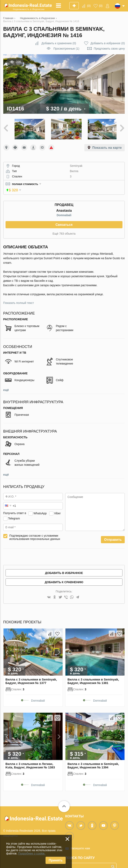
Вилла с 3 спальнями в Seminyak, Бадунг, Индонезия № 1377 (31, 674)
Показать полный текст (19, 296)
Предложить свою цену (109, 49)
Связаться (64, 218)
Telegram (14, 511)
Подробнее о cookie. (32, 853)
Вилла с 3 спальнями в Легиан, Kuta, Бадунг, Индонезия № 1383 (30, 759)
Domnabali (64, 208)
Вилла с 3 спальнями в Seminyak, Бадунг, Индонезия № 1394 (93, 759)
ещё (6, 383)
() (89, 6)
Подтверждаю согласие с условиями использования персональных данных (35, 530)
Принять (56, 860)
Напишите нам (80, 842)
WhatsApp (40, 506)
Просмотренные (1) (66, 49)
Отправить (113, 533)
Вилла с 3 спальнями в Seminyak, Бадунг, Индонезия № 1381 (93, 674)
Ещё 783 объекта (64, 227)
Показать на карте (107, 146)
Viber (57, 506)
